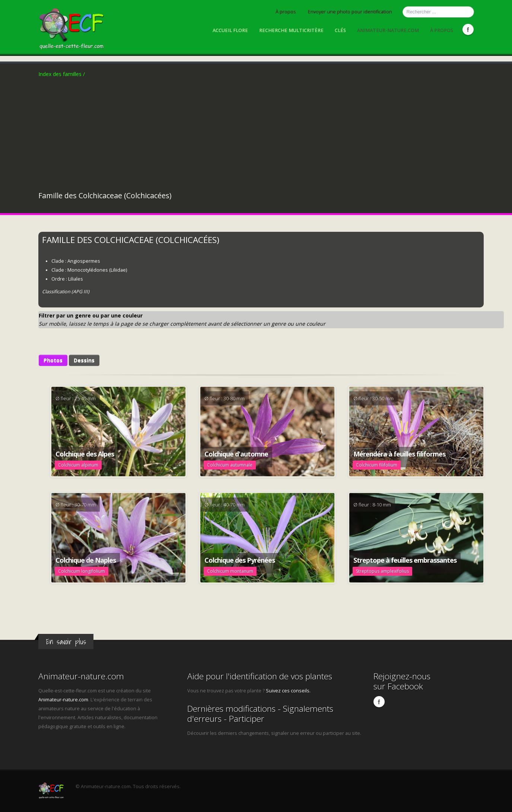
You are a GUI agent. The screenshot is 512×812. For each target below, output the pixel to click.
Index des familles (62, 74)
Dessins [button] (84, 360)
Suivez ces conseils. (288, 691)
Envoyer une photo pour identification (350, 12)
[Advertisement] (256, 135)
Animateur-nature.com (388, 30)
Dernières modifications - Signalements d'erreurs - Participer (260, 714)
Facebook (468, 29)
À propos (286, 12)
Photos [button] (53, 360)
